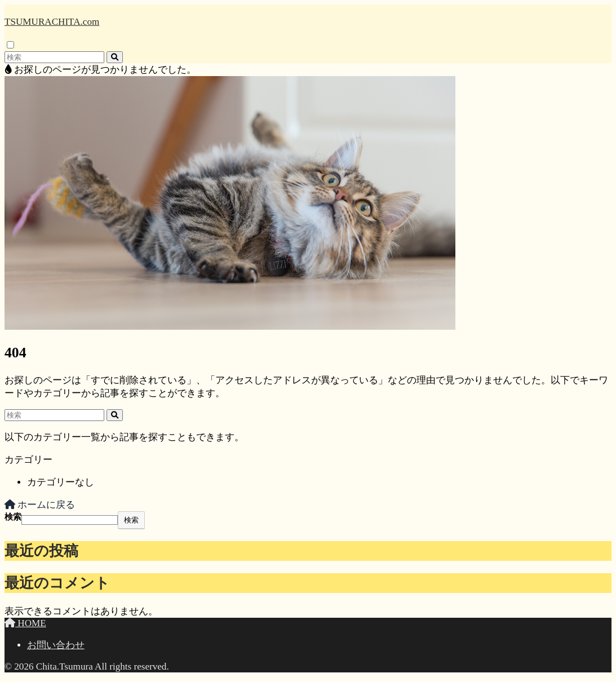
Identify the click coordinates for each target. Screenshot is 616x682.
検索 (13, 517)
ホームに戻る (40, 505)
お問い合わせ (56, 645)
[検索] (115, 57)
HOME (25, 623)
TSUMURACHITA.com (52, 22)
